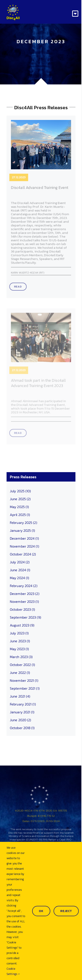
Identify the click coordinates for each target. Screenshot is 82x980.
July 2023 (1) (19, 633)
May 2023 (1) (19, 649)
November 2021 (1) (24, 680)
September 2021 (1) (25, 688)
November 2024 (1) (24, 546)
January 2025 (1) (23, 530)
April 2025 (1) (20, 515)
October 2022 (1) (23, 665)
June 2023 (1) (20, 641)
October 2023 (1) (23, 609)
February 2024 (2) (24, 586)
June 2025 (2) (20, 499)
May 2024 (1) (19, 578)
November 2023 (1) (24, 602)
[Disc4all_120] (13, 6)
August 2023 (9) (22, 625)
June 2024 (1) (20, 570)
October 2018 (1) (22, 728)
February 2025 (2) (24, 523)
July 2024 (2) (20, 562)
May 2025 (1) (19, 507)
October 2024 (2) (23, 554)
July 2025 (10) (20, 491)
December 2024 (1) (24, 538)
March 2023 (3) (21, 657)
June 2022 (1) (20, 673)
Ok (41, 911)
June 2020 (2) (20, 720)
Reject (66, 911)
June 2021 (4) (20, 696)
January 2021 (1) (22, 712)
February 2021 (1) (23, 704)
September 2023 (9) (25, 617)
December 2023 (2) (25, 594)
